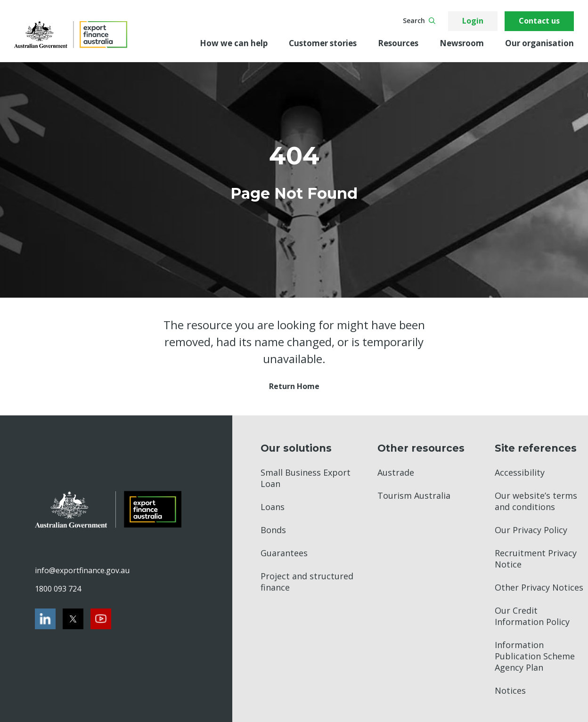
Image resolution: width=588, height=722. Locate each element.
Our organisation (539, 43)
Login (473, 21)
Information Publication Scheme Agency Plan (535, 656)
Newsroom (462, 43)
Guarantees (284, 553)
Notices (510, 690)
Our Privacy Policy (531, 530)
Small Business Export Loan (306, 478)
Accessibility (520, 472)
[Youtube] (101, 619)
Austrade (396, 472)
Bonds (273, 530)
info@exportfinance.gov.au (82, 570)
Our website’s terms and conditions (536, 501)
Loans (273, 507)
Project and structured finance (307, 582)
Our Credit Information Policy (532, 616)
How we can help (234, 43)
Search (419, 20)
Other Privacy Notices (539, 587)
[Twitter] (73, 619)
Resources (398, 43)
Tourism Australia (414, 495)
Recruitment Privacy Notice (536, 559)
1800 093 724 (58, 589)
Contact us (539, 21)
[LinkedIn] (45, 619)
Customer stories (323, 43)
